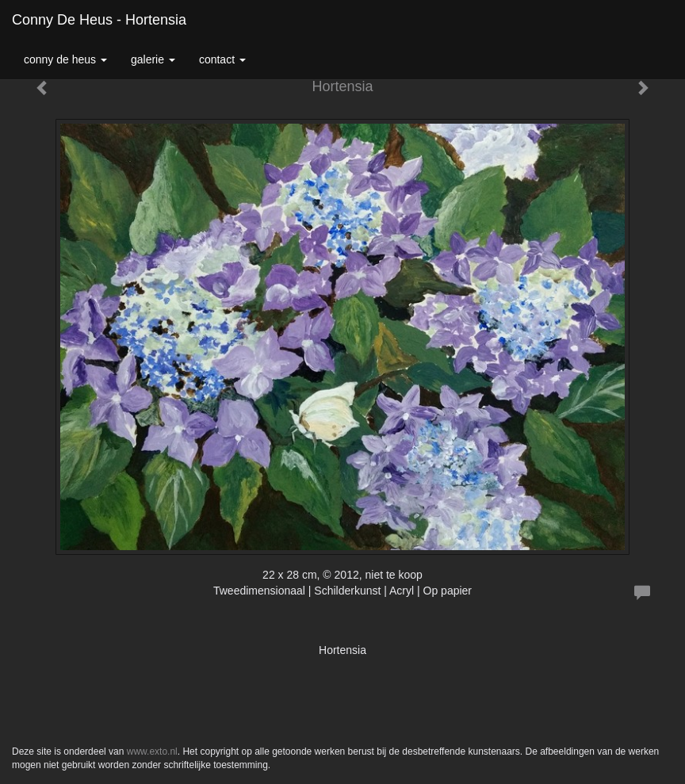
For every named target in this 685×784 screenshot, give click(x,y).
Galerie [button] (153, 59)
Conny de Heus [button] (65, 59)
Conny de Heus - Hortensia (99, 20)
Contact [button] (222, 59)
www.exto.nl (152, 751)
